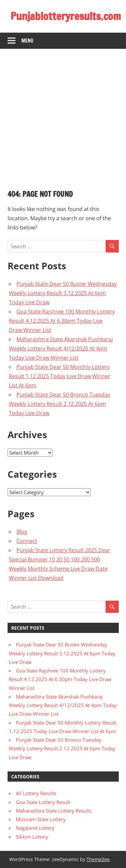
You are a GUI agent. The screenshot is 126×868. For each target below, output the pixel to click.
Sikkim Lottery (32, 837)
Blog (22, 532)
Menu (27, 41)
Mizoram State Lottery (41, 819)
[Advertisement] (63, 115)
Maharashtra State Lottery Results (54, 811)
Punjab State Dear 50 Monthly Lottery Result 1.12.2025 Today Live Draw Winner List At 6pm (60, 376)
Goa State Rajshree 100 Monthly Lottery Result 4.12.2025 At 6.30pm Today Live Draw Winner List (62, 321)
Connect (27, 541)
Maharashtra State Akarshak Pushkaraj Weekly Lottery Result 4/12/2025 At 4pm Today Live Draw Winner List (61, 348)
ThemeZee (98, 859)
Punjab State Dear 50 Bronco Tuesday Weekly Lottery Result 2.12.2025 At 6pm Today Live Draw (60, 404)
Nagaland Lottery (35, 828)
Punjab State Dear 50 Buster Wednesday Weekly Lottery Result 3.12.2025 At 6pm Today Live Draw (63, 293)
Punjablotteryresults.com (66, 16)
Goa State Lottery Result (43, 802)
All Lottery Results (36, 793)
